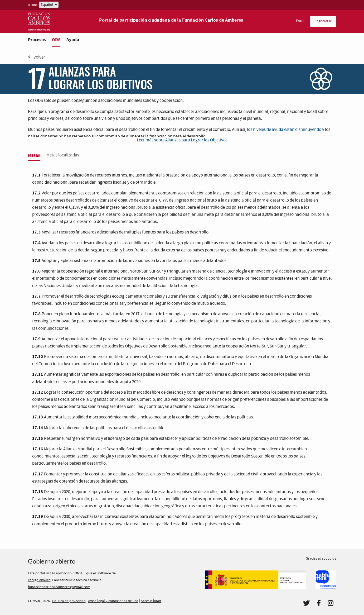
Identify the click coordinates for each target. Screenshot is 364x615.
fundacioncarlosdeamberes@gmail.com (59, 587)
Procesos (37, 40)
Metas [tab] (34, 155)
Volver (37, 57)
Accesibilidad (151, 601)
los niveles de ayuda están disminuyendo (284, 130)
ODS (56, 40)
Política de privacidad (69, 601)
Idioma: (33, 5)
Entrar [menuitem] (301, 21)
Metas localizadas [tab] (63, 155)
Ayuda (73, 40)
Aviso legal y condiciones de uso (113, 601)
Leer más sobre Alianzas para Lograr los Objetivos (182, 140)
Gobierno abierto (52, 561)
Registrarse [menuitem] (323, 21)
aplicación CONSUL (71, 573)
